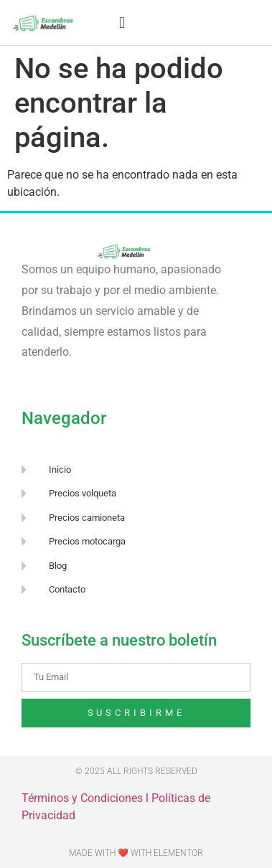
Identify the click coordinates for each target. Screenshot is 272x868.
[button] (122, 23)
